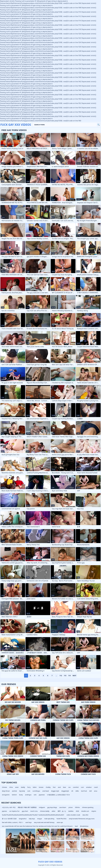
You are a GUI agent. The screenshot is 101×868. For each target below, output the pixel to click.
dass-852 (85, 815)
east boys (29, 822)
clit (72, 791)
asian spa (60, 822)
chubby (48, 787)
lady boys (32, 819)
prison (71, 807)
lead (76, 826)
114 (69, 676)
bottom (14, 795)
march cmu (34, 811)
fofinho (77, 807)
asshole (14, 791)
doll (90, 791)
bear (65, 787)
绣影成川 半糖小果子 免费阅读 (27, 807)
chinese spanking (88, 807)
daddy (23, 787)
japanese (42, 795)
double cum (85, 811)
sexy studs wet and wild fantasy (44, 822)
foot (54, 787)
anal (59, 787)
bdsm (35, 787)
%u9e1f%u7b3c (62, 819)
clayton (94, 811)
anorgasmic (6, 795)
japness (4, 811)
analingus (28, 795)
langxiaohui (23, 819)
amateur (89, 787)
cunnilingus (36, 791)
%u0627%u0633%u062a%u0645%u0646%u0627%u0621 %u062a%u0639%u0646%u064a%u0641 (33, 815)
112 (61, 676)
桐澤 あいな (62, 811)
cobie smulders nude (73, 815)
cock (29, 791)
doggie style (55, 791)
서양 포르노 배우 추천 (9, 807)
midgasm (42, 807)
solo (35, 795)
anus (96, 791)
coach (96, 787)
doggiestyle (65, 791)
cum (82, 787)
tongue (40, 819)
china (11, 787)
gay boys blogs (52, 807)
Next (74, 676)
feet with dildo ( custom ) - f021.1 (13, 822)
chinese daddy (45, 811)
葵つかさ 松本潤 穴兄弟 (9, 819)
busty (21, 795)
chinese (4, 787)
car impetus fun (14, 811)
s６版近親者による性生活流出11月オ (59, 795)
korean (41, 787)
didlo (77, 791)
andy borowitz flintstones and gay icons (82, 819)
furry (29, 787)
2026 (77, 811)
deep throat (6, 791)
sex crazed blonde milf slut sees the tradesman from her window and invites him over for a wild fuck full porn (37, 826)
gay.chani (25, 811)
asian (17, 787)
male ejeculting (49, 819)
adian (54, 811)
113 (65, 676)
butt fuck (84, 791)
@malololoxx (84, 826)
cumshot (76, 787)
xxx (69, 787)
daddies (71, 811)
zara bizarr (63, 807)
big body (22, 791)
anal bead (46, 791)
